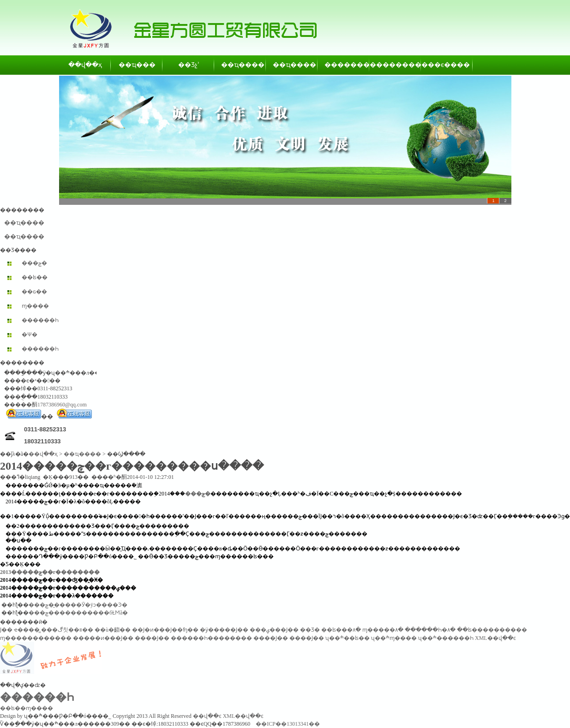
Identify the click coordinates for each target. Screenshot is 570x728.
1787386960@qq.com (62, 405)
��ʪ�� (35, 277)
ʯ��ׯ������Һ (446, 638)
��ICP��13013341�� (288, 724)
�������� (344, 65)
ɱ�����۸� (383, 630)
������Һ (40, 320)
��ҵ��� (137, 65)
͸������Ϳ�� (6, 630)
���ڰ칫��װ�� (67, 630)
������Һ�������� (211, 638)
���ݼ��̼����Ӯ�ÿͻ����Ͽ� (78, 605)
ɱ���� (35, 306)
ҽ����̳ (27, 630)
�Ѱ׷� (30, 334)
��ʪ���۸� (341, 630)
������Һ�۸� (430, 630)
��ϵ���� (447, 65)
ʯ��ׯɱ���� (394, 638)
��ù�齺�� (113, 630)
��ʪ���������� (492, 630)
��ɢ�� (34, 292)
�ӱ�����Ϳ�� (224, 630)
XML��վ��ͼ (495, 638)
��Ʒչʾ (189, 65)
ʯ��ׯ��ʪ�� (348, 638)
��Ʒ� (310, 630)
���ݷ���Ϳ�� (274, 630)
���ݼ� (34, 263)
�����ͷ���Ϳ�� (103, 638)
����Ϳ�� (152, 638)
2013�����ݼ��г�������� (50, 572)
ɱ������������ (36, 638)
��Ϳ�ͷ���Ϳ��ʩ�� (165, 630)
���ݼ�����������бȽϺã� (78, 613)
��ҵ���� (240, 65)
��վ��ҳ (85, 65)
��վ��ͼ (207, 716)
